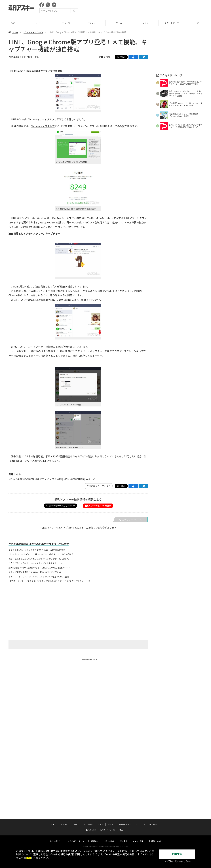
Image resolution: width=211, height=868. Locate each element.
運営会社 (95, 763)
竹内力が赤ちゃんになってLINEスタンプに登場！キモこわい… (37, 563)
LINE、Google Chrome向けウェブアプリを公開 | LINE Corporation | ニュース (52, 479)
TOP (13, 23)
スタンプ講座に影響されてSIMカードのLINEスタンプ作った (35, 572)
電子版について (155, 763)
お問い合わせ (109, 763)
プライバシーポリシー (77, 763)
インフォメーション (33, 32)
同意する (177, 854)
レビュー (40, 23)
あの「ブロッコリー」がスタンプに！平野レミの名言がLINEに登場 (39, 577)
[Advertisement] (146, 8)
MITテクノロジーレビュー (113, 751)
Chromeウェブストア (43, 126)
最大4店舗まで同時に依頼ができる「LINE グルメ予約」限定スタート (39, 568)
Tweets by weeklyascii (89, 659)
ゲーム (119, 23)
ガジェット (92, 23)
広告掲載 (124, 763)
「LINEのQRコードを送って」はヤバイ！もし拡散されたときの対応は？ (41, 554)
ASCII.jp (91, 751)
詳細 (28, 858)
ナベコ (107, 57)
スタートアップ (172, 23)
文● (101, 57)
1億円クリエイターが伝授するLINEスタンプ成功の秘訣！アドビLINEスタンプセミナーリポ (49, 581)
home (13, 32)
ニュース (66, 23)
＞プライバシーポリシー (177, 861)
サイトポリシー (56, 763)
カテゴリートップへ (131, 520)
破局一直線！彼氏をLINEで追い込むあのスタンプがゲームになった (39, 559)
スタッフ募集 (138, 763)
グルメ (145, 23)
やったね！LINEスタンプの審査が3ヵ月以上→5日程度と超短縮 (37, 550)
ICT (137, 746)
